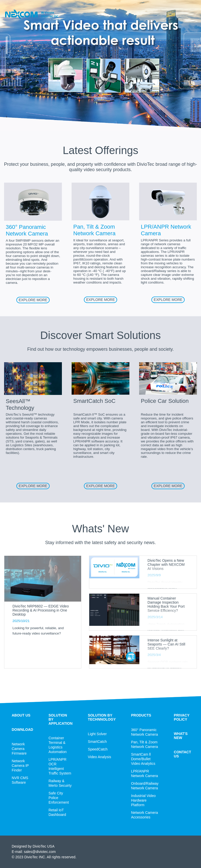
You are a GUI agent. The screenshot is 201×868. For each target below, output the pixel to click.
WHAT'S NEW (181, 736)
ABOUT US (21, 715)
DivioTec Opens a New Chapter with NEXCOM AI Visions (166, 565)
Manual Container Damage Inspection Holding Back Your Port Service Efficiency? (166, 604)
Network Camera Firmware (19, 749)
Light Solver (97, 734)
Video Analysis (100, 757)
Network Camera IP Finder (20, 766)
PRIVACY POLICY (182, 717)
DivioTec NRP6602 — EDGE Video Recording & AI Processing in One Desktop (41, 610)
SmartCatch (97, 742)
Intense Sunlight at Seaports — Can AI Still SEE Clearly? (166, 644)
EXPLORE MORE (33, 300)
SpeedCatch (98, 749)
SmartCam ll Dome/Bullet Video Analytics (143, 759)
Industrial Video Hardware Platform (143, 800)
